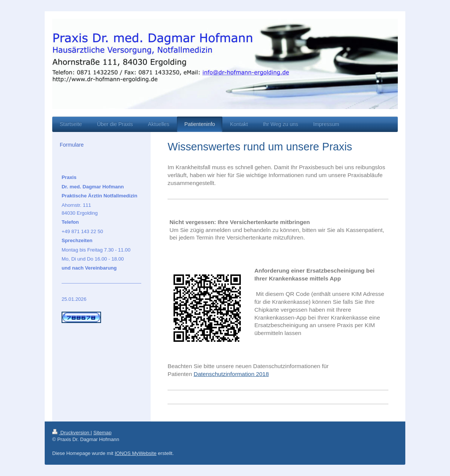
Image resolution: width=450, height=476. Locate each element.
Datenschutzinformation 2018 (231, 374)
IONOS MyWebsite (135, 453)
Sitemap (102, 433)
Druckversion (71, 433)
